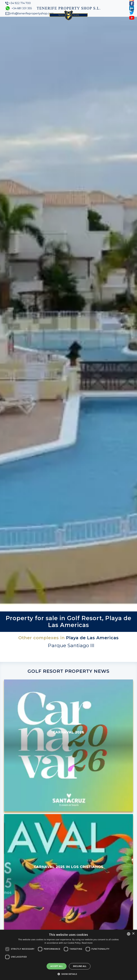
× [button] (133, 934)
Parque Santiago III (71, 645)
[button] (69, 974)
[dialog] (68, 955)
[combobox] (129, 934)
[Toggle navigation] (132, 10)
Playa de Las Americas (92, 638)
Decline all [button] (80, 966)
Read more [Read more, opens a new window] (87, 943)
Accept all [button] (57, 966)
